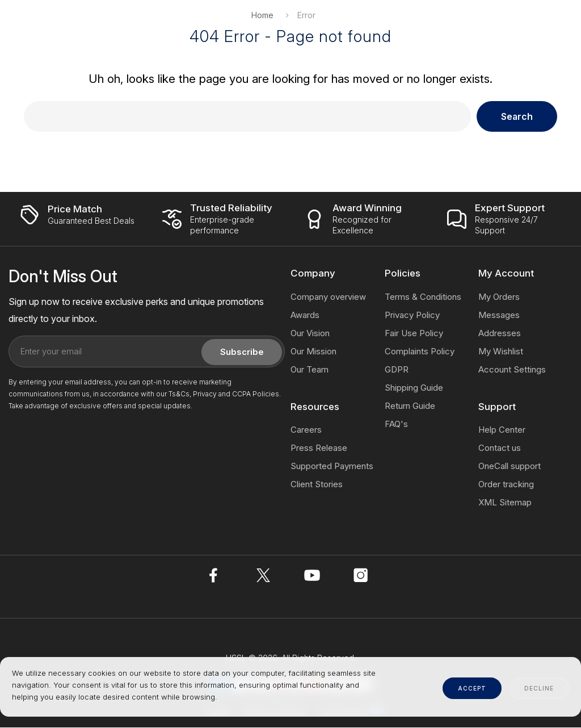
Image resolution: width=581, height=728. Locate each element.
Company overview (328, 297)
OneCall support (510, 466)
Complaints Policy (420, 352)
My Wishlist (501, 352)
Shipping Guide (414, 388)
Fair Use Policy (414, 334)
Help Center (502, 430)
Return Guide (410, 406)
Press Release (319, 448)
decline (539, 688)
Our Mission (313, 352)
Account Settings (512, 370)
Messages (499, 315)
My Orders (499, 297)
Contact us (500, 448)
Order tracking (506, 485)
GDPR (397, 370)
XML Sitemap (505, 503)
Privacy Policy (412, 315)
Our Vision (310, 334)
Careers (306, 430)
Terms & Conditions (423, 297)
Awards (305, 315)
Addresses (500, 334)
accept (472, 688)
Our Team (310, 370)
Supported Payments (332, 466)
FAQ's (396, 424)
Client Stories (317, 485)
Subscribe (242, 352)
